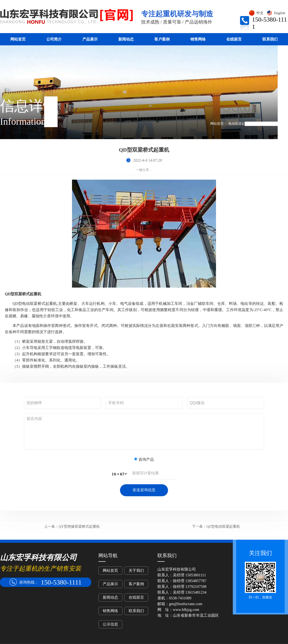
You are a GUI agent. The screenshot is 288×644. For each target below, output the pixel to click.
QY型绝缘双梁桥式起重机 (72, 526)
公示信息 (110, 624)
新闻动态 (126, 39)
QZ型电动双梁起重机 (216, 526)
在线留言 (234, 39)
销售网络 (198, 39)
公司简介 (54, 39)
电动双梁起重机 (240, 124)
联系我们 (270, 39)
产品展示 (90, 39)
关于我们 (136, 570)
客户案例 (162, 39)
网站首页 (18, 39)
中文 (256, 13)
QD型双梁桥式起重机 (272, 124)
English (276, 13)
